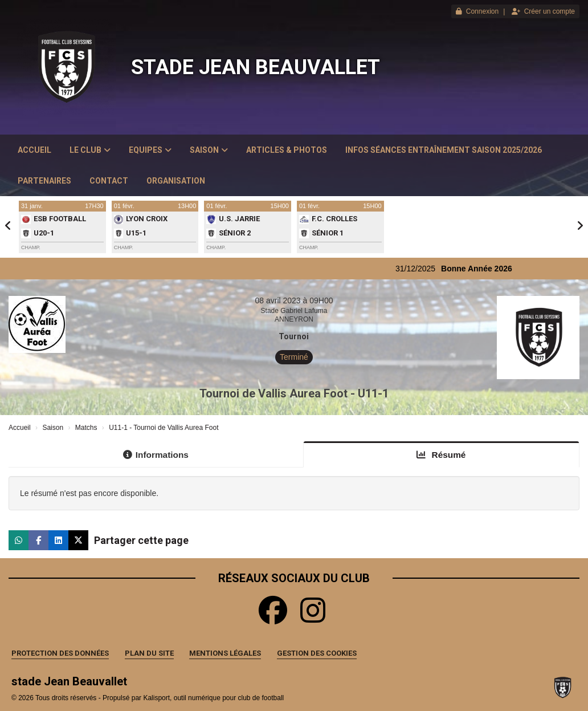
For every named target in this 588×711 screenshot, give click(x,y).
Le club (90, 150)
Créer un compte (543, 11)
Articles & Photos (287, 150)
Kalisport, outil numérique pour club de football (213, 698)
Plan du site (149, 653)
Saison (209, 150)
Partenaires (44, 181)
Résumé (441, 455)
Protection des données (60, 653)
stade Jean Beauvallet (256, 67)
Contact (109, 181)
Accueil (34, 150)
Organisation (176, 181)
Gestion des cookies (317, 653)
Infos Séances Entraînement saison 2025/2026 (444, 150)
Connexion (477, 11)
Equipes (150, 150)
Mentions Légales (225, 653)
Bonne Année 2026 (483, 269)
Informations (156, 455)
